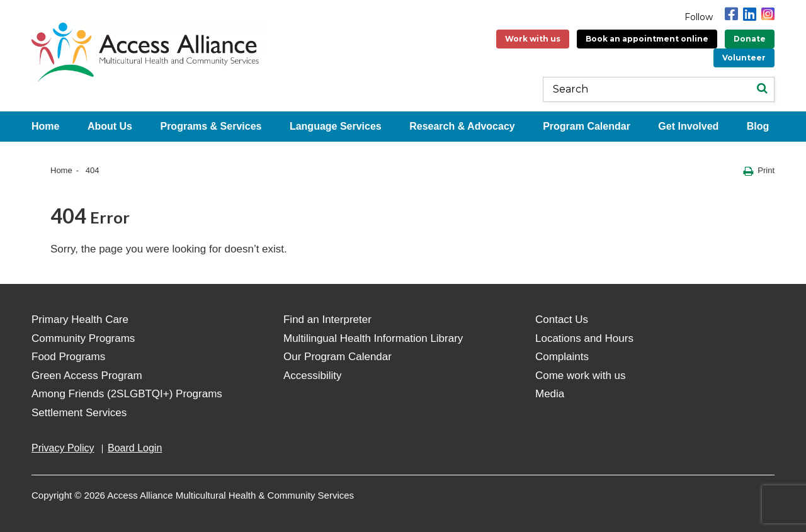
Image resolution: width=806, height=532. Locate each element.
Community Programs (83, 338)
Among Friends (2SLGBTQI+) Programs (127, 394)
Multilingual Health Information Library (373, 338)
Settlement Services (79, 413)
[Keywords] (659, 89)
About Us (110, 126)
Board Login (135, 448)
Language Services (336, 126)
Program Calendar (587, 126)
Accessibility (313, 376)
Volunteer (744, 58)
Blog (758, 126)
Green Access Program (87, 376)
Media (550, 394)
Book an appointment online (647, 39)
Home (45, 126)
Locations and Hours (584, 338)
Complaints (562, 357)
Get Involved (688, 126)
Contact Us (562, 320)
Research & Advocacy (462, 126)
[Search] (762, 89)
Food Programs (68, 357)
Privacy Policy (63, 448)
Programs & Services (211, 126)
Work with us (533, 39)
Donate (750, 39)
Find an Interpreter (327, 320)
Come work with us (581, 376)
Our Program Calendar (338, 357)
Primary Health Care (80, 320)
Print (759, 171)
